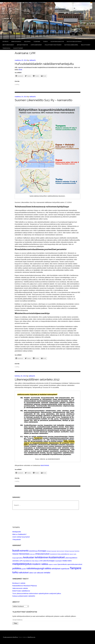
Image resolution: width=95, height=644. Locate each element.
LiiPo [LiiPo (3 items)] (21, 561)
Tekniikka (6, 48)
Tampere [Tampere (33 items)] (76, 568)
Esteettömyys (22, 45)
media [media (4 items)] (65, 561)
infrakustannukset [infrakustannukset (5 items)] (42, 554)
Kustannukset (36, 45)
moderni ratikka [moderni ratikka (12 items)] (40, 564)
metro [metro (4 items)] (70, 561)
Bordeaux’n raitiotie (19, 583)
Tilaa (15, 623)
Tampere (37, 42)
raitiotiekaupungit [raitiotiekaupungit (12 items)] (35, 568)
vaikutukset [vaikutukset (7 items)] (24, 573)
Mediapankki (16, 42)
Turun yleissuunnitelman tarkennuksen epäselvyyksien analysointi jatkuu (37, 593)
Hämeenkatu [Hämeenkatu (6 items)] (24, 554)
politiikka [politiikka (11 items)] (17, 568)
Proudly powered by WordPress (10, 637)
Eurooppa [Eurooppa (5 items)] (42, 551)
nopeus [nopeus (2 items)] (51, 564)
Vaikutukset (18, 48)
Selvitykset (86, 45)
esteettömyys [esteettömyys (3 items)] (33, 551)
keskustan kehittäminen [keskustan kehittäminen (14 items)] (36, 557)
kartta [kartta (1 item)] (75, 554)
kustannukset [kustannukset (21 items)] (57, 557)
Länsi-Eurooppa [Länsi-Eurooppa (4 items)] (49, 561)
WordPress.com (31, 637)
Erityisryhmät (8, 45)
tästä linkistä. (45, 465)
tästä (20, 70)
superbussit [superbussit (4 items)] (65, 569)
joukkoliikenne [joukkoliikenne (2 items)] (65, 554)
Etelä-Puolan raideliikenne (21, 591)
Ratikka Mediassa (71, 45)
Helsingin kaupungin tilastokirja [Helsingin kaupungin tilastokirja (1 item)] (72, 551)
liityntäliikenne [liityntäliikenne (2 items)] (27, 561)
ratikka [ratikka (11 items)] (48, 568)
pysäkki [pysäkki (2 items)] (24, 569)
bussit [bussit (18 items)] (16, 551)
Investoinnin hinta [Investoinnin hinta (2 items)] (55, 554)
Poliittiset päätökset (53, 45)
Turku (45, 42)
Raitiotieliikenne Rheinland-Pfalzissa (25, 586)
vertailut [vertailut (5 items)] (47, 573)
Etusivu (5, 42)
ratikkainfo (33, 60)
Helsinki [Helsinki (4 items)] (15, 554)
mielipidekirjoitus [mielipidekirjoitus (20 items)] (22, 564)
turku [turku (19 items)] (15, 572)
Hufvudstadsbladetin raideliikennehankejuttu (44, 64)
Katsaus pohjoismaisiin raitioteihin (24, 596)
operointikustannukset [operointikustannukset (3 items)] (75, 564)
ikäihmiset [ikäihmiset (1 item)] (32, 554)
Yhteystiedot (17, 539)
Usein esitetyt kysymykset (21, 537)
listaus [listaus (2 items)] (37, 561)
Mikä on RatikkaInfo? (19, 534)
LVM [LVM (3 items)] (41, 561)
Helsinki (27, 42)
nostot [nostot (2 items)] (55, 564)
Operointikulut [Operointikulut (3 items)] (62, 564)
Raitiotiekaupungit (74, 42)
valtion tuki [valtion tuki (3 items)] (33, 573)
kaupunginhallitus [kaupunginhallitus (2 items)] (18, 558)
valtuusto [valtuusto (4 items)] (40, 573)
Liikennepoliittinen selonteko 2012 (37, 379)
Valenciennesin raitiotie (20, 588)
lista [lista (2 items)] (33, 561)
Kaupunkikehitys (57, 42)
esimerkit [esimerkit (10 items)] (24, 551)
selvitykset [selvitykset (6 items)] (56, 569)
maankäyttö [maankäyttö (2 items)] (58, 561)
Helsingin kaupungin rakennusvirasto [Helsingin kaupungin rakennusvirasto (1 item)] (55, 551)
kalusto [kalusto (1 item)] (71, 554)
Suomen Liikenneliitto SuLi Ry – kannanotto (44, 100)
